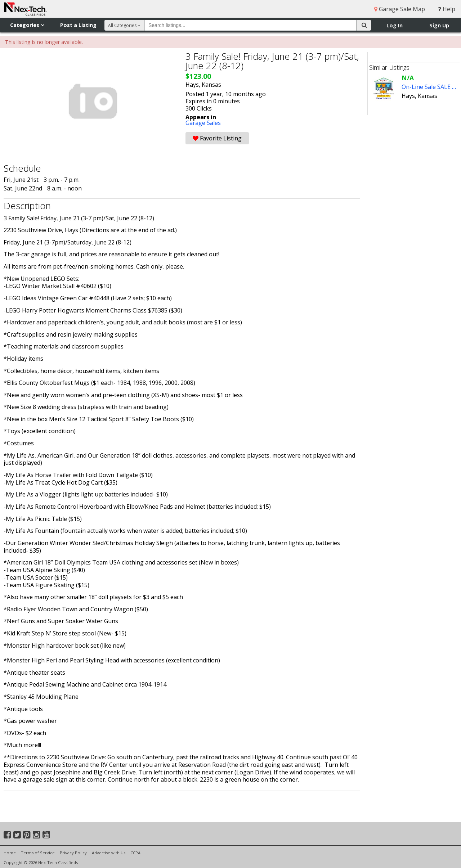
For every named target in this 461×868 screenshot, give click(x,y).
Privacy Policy (73, 853)
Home (10, 853)
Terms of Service (38, 853)
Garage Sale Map (400, 9)
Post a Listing (78, 25)
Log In (395, 25)
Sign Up (439, 25)
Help (447, 9)
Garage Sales (203, 123)
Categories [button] (27, 25)
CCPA (135, 853)
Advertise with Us (109, 853)
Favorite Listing (217, 138)
